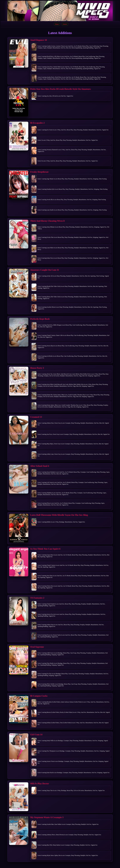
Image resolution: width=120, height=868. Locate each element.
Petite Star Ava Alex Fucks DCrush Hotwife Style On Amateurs (61, 89)
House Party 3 (37, 368)
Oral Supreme (37, 647)
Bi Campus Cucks (39, 696)
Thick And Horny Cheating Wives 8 (47, 221)
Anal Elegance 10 (39, 40)
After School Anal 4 (40, 466)
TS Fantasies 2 (37, 598)
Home (57, 24)
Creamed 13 (36, 417)
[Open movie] (19, 53)
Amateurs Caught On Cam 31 (45, 270)
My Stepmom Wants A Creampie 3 (47, 817)
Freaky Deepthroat (39, 172)
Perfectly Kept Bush (40, 319)
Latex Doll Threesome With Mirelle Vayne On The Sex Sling (59, 515)
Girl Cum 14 (36, 735)
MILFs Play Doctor (40, 784)
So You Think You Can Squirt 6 (45, 549)
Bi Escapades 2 (37, 123)
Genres (65, 24)
